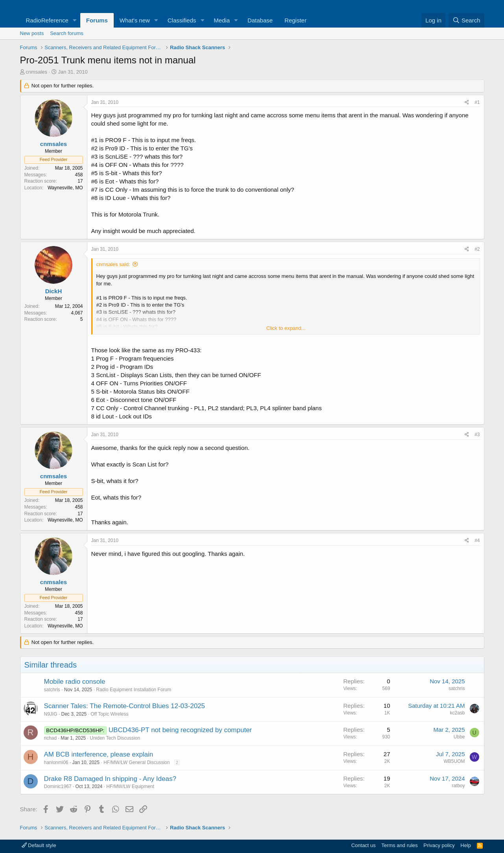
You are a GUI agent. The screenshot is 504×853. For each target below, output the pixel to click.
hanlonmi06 (56, 762)
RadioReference (47, 20)
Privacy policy (439, 845)
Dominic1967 (58, 786)
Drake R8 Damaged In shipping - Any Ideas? (110, 779)
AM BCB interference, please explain (99, 754)
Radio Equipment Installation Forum (134, 690)
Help (466, 845)
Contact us (364, 845)
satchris (52, 690)
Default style (39, 845)
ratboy (458, 786)
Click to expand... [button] (286, 328)
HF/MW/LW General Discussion (137, 762)
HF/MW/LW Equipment (130, 786)
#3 (477, 435)
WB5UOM (454, 761)
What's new (135, 20)
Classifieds (182, 20)
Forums (97, 20)
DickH (54, 291)
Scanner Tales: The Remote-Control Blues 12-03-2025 (125, 706)
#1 (477, 102)
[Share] (467, 103)
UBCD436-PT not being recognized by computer (180, 730)
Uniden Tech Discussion (115, 738)
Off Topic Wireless (109, 714)
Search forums (67, 33)
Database (260, 20)
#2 (477, 249)
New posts (32, 33)
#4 (477, 540)
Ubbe (459, 737)
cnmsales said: (113, 264)
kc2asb (457, 713)
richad (51, 738)
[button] (75, 20)
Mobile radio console (75, 682)
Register (295, 20)
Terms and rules (399, 845)
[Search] (466, 20)
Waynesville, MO (65, 188)
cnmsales (36, 72)
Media (222, 20)
